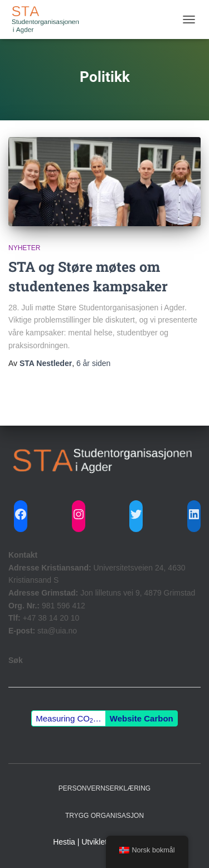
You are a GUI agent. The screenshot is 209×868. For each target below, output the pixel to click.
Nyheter (24, 248)
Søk (16, 660)
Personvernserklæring (104, 788)
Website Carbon (142, 718)
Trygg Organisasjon (104, 816)
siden (93, 363)
